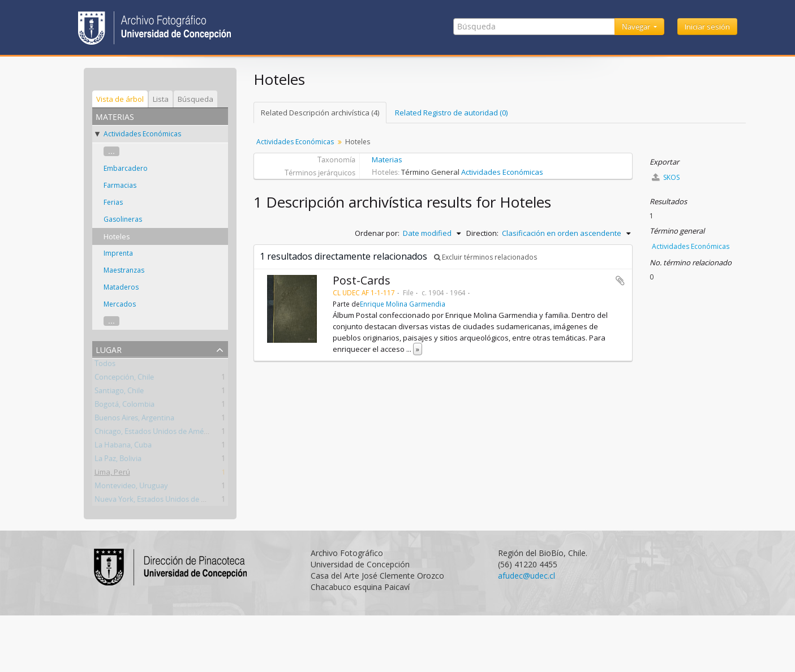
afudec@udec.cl (527, 576)
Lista (161, 99)
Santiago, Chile (119, 393)
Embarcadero (126, 168)
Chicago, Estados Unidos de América (155, 433)
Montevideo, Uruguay (131, 488)
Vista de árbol (120, 99)
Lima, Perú (112, 474)
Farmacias (120, 185)
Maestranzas (124, 270)
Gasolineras (123, 219)
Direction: (482, 233)
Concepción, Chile (124, 379)
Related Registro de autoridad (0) (451, 113)
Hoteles (117, 236)
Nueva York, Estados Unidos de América (161, 501)
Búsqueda (195, 99)
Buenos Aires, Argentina (134, 420)
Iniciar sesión (707, 27)
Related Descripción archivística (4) (320, 113)
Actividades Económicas (142, 134)
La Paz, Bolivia (118, 460)
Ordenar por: (377, 233)
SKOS (666, 177)
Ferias (113, 202)
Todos (105, 365)
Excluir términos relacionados (485, 257)
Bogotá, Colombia (124, 406)
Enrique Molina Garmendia (403, 304)
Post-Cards (362, 280)
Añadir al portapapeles (620, 281)
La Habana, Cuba (123, 447)
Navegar (637, 27)
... (111, 151)
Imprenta (118, 253)
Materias (387, 160)
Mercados (120, 304)
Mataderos (121, 287)
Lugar (109, 349)
